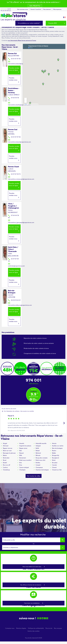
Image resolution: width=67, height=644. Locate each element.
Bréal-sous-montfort (25, 460)
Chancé (54, 467)
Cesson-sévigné (24, 467)
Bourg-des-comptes (42, 458)
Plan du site (49, 628)
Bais (21, 451)
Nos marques (58, 628)
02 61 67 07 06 (14, 59)
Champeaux (39, 467)
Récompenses (57, 9)
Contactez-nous (10, 628)
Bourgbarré (55, 458)
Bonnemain (23, 458)
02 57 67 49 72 (14, 174)
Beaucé (21, 453)
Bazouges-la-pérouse (9, 453)
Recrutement (47, 9)
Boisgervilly (56, 455)
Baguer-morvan (8, 448)
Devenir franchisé (36, 9)
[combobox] (33, 547)
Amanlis (22, 443)
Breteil (5, 463)
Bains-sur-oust (7, 451)
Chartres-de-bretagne (42, 470)
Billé (21, 455)
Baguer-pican (23, 448)
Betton (5, 455)
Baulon (54, 451)
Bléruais (38, 455)
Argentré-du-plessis (25, 446)
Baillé (37, 448)
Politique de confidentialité (36, 628)
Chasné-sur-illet (57, 470)
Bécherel (38, 453)
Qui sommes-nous (23, 9)
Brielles (38, 463)
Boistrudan (6, 458)
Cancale (54, 465)
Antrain (54, 443)
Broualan (55, 463)
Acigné (5, 443)
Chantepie (22, 470)
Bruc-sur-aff (6, 465)
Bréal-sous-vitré (40, 460)
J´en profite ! (35, 6)
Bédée (54, 453)
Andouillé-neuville (41, 443)
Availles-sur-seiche (58, 446)
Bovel (5, 460)
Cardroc (5, 467)
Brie (21, 463)
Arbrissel (6, 446)
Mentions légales (21, 628)
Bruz (21, 465)
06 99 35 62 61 (14, 300)
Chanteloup (6, 470)
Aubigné (38, 446)
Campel (38, 465)
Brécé (54, 460)
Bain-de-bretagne (57, 448)
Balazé (38, 451)
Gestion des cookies (33, 631)
